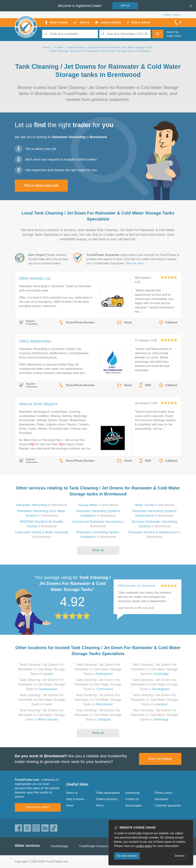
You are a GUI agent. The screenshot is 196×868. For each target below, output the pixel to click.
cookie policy (144, 846)
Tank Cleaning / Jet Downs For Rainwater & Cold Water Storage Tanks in (41, 669)
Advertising (132, 793)
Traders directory (107, 799)
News (70, 805)
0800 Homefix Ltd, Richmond (137, 586)
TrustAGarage (59, 846)
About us (72, 793)
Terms (100, 805)
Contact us (132, 799)
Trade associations (108, 793)
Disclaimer (162, 799)
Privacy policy (164, 793)
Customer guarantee (168, 805)
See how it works (38, 807)
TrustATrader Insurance (94, 846)
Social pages (134, 805)
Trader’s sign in (172, 15)
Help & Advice (75, 799)
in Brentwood (42, 505)
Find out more (135, 263)
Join (125, 5)
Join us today (160, 759)
